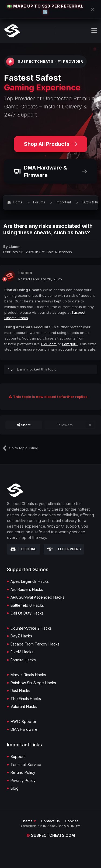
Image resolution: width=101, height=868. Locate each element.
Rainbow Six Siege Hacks (33, 683)
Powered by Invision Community (50, 826)
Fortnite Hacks (23, 660)
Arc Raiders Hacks (27, 590)
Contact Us (50, 821)
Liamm (15, 246)
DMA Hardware (24, 729)
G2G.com (49, 344)
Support (18, 757)
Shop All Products (51, 144)
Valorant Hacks (24, 707)
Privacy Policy (23, 781)
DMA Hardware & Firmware (50, 172)
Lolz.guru (70, 344)
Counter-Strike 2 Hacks (31, 628)
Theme (28, 821)
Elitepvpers (64, 549)
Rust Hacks (20, 691)
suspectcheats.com (51, 835)
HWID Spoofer (23, 722)
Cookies (72, 821)
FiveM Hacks (22, 652)
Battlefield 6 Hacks (27, 605)
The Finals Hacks (26, 699)
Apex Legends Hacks (30, 581)
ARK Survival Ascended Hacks (37, 597)
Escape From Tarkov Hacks (35, 644)
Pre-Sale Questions (56, 252)
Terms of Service (26, 765)
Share (24, 425)
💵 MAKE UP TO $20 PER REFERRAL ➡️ (45, 9)
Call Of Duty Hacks (27, 613)
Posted (40, 279)
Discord (24, 549)
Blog (15, 788)
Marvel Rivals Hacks (28, 675)
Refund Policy (23, 772)
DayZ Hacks (21, 636)
